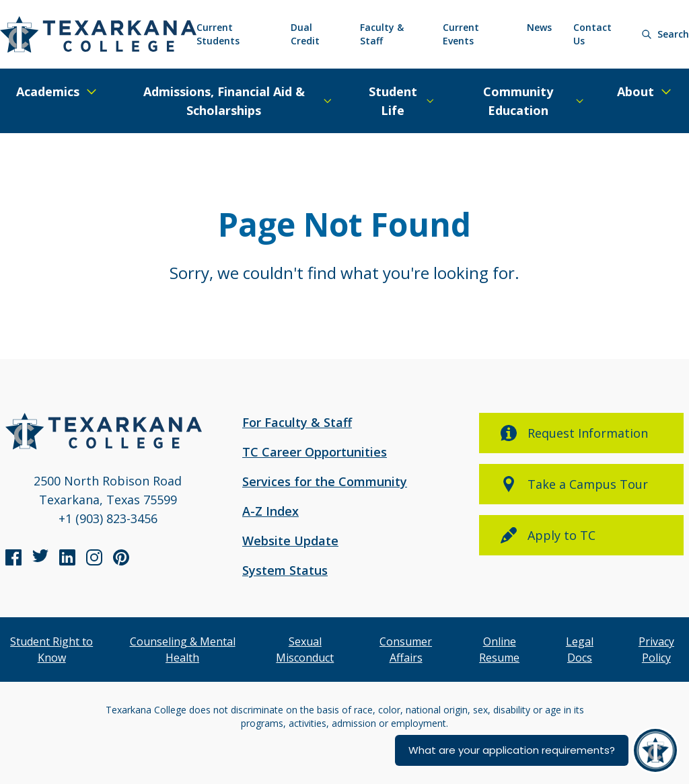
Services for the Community (325, 481)
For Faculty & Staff (297, 422)
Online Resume (499, 650)
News (539, 27)
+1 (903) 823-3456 (108, 518)
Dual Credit (305, 34)
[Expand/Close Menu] (57, 91)
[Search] (665, 34)
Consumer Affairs (406, 650)
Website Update (290, 541)
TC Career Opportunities (315, 452)
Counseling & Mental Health (183, 650)
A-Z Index (270, 511)
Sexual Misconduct (305, 650)
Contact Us (592, 34)
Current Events (461, 34)
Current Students (218, 34)
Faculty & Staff (382, 34)
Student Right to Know (51, 650)
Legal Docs (580, 650)
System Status (285, 570)
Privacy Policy (656, 650)
